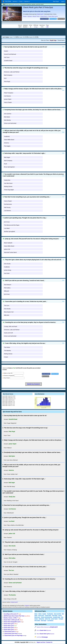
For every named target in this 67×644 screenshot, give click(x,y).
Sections (15, 1)
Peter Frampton (9, 93)
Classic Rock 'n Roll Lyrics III (11, 620)
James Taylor (8, 99)
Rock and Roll (57, 614)
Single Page (53, 40)
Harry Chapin (8, 102)
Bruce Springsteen (9, 167)
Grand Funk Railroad (10, 54)
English (44, 614)
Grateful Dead (8, 61)
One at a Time (45, 40)
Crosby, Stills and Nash (11, 326)
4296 (47, 27)
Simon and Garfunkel (10, 123)
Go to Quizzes (44, 630)
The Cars (7, 305)
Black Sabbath (8, 243)
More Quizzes (45, 634)
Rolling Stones (8, 186)
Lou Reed (7, 228)
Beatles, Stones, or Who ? (11, 618)
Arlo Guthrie (8, 114)
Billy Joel (7, 291)
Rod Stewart (8, 285)
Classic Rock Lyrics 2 (10, 632)
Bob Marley (7, 120)
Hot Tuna (7, 57)
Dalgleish (27, 605)
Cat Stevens (8, 96)
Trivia (21, 1)
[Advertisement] (33, 32)
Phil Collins (7, 288)
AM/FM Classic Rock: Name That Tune (14, 616)
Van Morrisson (8, 183)
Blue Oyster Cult (9, 312)
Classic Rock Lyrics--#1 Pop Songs (13, 635)
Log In (63, 1)
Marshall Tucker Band (10, 252)
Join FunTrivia (16, 4)
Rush (6, 164)
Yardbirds (7, 136)
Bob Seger (7, 157)
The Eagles (7, 146)
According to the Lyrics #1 (11, 614)
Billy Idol (7, 315)
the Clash (7, 273)
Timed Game (61, 40)
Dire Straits (7, 264)
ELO (5, 78)
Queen (6, 51)
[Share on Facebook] (44, 19)
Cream (6, 357)
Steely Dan (7, 180)
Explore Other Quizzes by (47, 627)
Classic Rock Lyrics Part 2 (11, 633)
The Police (7, 347)
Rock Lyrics (41, 615)
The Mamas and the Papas (12, 225)
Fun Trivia (7, 1)
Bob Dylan (7, 117)
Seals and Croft (9, 333)
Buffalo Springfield (10, 231)
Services (27, 1)
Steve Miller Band (9, 140)
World (40, 614)
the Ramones (8, 204)
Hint (63, 47)
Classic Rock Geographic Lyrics (12, 622)
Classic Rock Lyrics (9, 624)
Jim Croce (7, 222)
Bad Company (8, 75)
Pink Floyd (7, 81)
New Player (56, 1)
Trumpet (61, 619)
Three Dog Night (9, 190)
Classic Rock (48, 615)
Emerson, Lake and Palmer (12, 72)
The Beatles (8, 351)
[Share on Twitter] (53, 19)
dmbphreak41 (40, 14)
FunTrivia (42, 637)
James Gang (8, 270)
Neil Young (7, 207)
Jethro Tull (7, 249)
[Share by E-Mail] (61, 19)
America (7, 143)
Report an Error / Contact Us (45, 642)
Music (36, 614)
